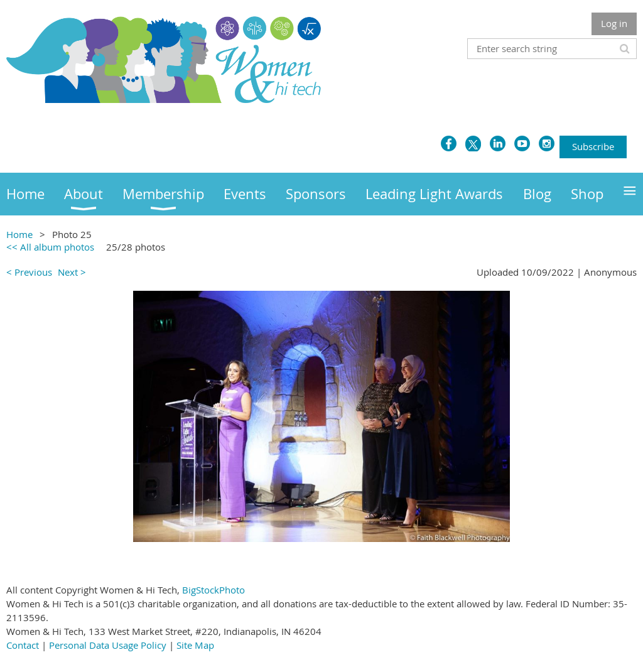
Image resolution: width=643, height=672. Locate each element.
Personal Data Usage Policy (108, 645)
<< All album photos (50, 247)
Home (19, 234)
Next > (72, 272)
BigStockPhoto (213, 590)
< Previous (29, 272)
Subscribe (593, 146)
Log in (614, 23)
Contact (23, 645)
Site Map (195, 645)
